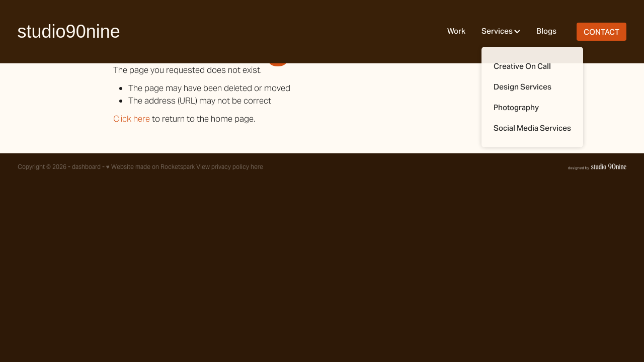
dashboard (86, 167)
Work (456, 31)
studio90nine (69, 32)
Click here (132, 119)
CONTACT (601, 32)
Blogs (546, 31)
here (257, 167)
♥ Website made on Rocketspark (150, 167)
